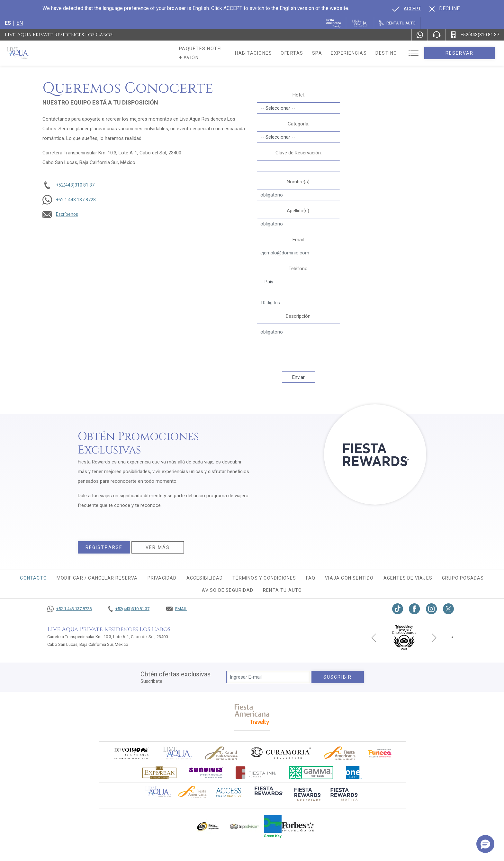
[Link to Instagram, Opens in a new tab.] (432, 609)
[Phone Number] (437, 35)
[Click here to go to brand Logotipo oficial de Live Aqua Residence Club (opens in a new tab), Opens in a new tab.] (158, 791)
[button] (485, 844)
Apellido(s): (298, 211)
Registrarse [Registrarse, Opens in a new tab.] (104, 547)
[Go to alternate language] (407, 9)
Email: (299, 240)
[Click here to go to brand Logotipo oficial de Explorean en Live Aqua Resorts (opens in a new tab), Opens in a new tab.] (159, 773)
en (20, 23)
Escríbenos (67, 214)
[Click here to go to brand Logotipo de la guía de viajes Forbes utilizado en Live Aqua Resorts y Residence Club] (298, 827)
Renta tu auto (283, 590)
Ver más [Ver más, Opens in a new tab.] (158, 547)
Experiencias (367, 53)
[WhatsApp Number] (420, 35)
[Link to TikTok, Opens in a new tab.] (398, 609)
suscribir (337, 677)
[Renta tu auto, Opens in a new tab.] (397, 23)
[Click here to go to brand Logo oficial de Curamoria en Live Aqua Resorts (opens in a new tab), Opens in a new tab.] (281, 753)
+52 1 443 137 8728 (76, 200)
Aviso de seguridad (228, 590)
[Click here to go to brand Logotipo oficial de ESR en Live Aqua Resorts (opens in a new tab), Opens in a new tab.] (207, 827)
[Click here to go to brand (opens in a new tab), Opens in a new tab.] (131, 753)
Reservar (468, 53)
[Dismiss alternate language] (445, 9)
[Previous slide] (374, 637)
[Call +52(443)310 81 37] (475, 35)
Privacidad (162, 578)
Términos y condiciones (264, 578)
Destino (405, 53)
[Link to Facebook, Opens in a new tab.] (414, 609)
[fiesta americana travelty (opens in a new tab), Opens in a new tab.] (252, 714)
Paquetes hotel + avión (212, 55)
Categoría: (298, 124)
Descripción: (299, 316)
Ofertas (310, 53)
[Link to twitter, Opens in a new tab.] (448, 609)
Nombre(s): (299, 182)
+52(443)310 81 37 (75, 185)
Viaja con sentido (349, 578)
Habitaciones (272, 53)
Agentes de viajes (408, 578)
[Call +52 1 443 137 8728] (69, 609)
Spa (335, 53)
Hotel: (299, 95)
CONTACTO (33, 578)
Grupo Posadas (463, 578)
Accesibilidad (205, 578)
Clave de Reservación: (299, 153)
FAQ (311, 578)
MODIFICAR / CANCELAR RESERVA (97, 578)
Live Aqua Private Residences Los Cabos (59, 35)
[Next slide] (434, 637)
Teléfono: (299, 269)
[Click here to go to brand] (178, 753)
